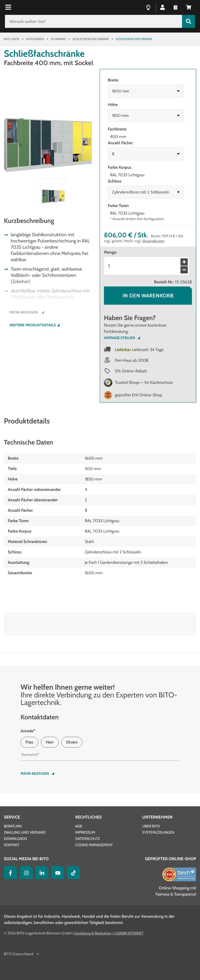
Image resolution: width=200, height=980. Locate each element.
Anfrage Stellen (119, 338)
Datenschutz (88, 839)
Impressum (85, 832)
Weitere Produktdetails (33, 325)
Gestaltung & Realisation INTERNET (109, 933)
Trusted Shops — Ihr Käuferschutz (144, 382)
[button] (162, 7)
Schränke (58, 39)
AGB (79, 826)
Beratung (13, 826)
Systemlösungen (158, 832)
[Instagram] (25, 872)
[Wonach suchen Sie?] (93, 21)
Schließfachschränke (91, 39)
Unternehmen (157, 817)
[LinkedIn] (41, 872)
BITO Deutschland (19, 954)
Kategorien (35, 39)
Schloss (115, 181)
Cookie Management (94, 845)
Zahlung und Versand (25, 832)
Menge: (110, 252)
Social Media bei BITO (26, 859)
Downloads (15, 839)
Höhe (113, 105)
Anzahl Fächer (120, 143)
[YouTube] (57, 872)
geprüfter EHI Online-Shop (139, 395)
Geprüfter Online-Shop (171, 859)
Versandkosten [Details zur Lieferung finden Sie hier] (154, 241)
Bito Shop (12, 39)
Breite (113, 80)
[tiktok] (72, 872)
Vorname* (30, 755)
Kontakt (12, 845)
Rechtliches (89, 817)
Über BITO (151, 826)
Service (12, 817)
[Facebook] (9, 872)
